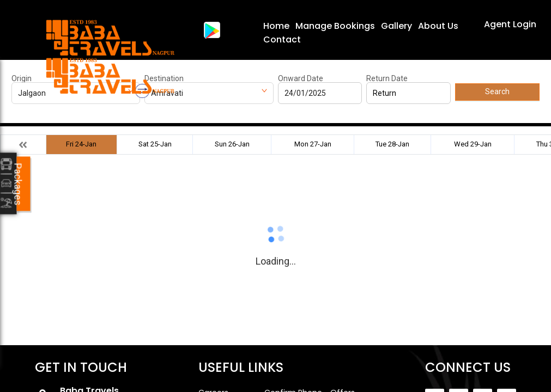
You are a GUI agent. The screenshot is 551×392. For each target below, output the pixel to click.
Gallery (396, 26)
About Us (438, 26)
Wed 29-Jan (473, 144)
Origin (22, 78)
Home (276, 26)
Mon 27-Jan (313, 144)
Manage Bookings (335, 26)
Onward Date (301, 78)
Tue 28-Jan (392, 144)
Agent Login (510, 24)
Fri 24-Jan (81, 144)
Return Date (387, 78)
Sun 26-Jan (232, 144)
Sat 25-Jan (155, 144)
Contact (282, 39)
